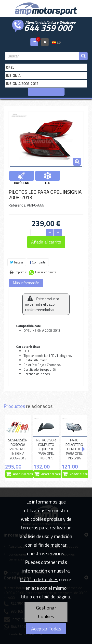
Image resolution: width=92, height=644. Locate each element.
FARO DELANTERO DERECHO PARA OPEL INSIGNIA (74, 449)
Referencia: (17, 205)
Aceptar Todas (46, 629)
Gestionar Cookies (46, 612)
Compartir (38, 262)
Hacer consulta (46, 272)
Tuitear (17, 262)
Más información (26, 283)
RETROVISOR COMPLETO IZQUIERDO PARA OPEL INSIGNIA (46, 449)
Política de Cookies (39, 579)
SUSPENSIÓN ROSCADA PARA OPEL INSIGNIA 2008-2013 (18, 449)
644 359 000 (48, 27)
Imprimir (21, 272)
